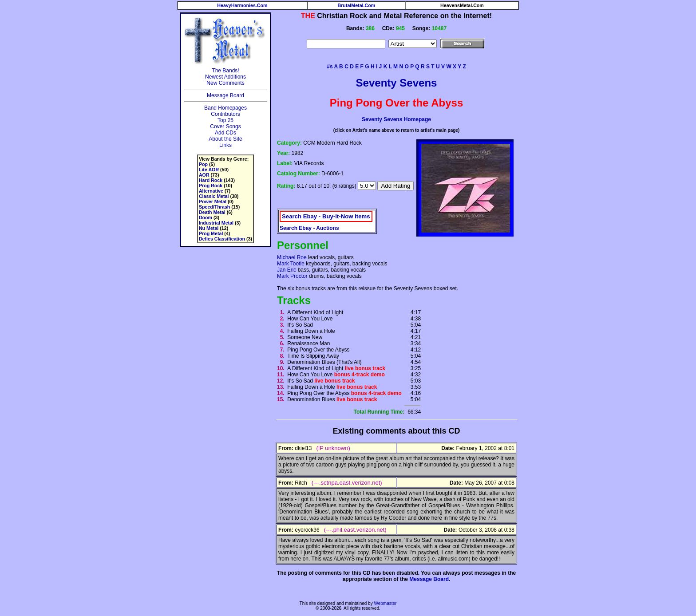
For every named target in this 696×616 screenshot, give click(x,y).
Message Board (225, 95)
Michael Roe (292, 257)
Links (225, 145)
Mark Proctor (292, 276)
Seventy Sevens (397, 83)
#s (330, 67)
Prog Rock (211, 186)
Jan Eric (287, 270)
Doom (206, 217)
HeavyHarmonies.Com (242, 5)
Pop (203, 164)
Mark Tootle (291, 264)
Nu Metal (209, 228)
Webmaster (385, 603)
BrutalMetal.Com (357, 5)
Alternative (211, 191)
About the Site (225, 139)
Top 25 (225, 120)
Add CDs (225, 133)
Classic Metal (214, 196)
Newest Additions (225, 77)
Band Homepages (225, 108)
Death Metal (212, 212)
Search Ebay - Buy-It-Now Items (326, 216)
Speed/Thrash (214, 207)
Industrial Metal (216, 223)
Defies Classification (222, 239)
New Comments (225, 83)
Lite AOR (209, 170)
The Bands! (225, 71)
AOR (204, 175)
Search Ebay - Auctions (309, 228)
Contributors (225, 114)
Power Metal (213, 201)
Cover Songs (225, 126)
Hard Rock (211, 180)
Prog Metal (211, 233)
